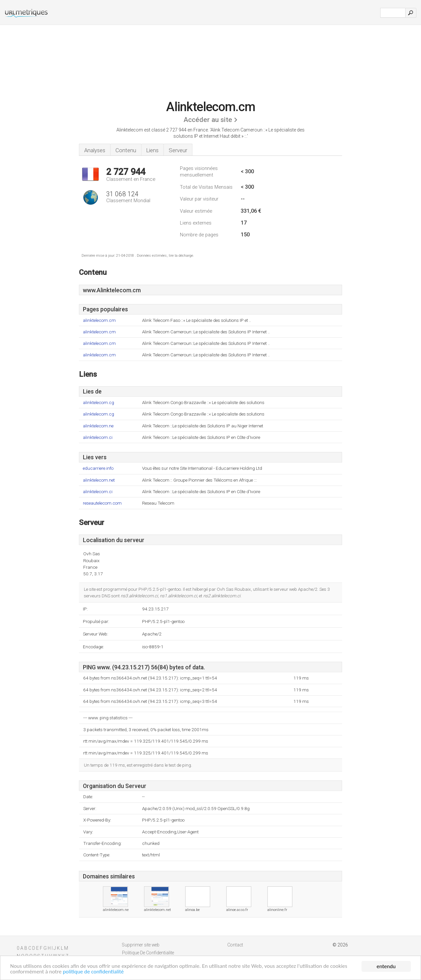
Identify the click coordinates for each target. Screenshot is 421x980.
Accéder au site (208, 120)
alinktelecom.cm (99, 320)
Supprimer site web (141, 945)
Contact (235, 945)
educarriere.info (98, 468)
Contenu (126, 150)
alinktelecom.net (99, 480)
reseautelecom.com (102, 503)
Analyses (95, 150)
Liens (152, 150)
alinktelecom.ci (98, 437)
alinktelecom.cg (99, 403)
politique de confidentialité (94, 972)
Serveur (178, 150)
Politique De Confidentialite (148, 953)
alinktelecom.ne (98, 426)
